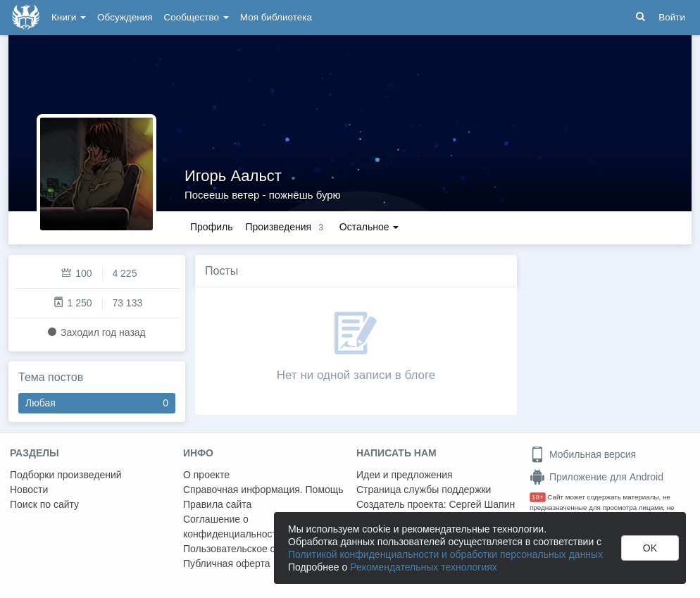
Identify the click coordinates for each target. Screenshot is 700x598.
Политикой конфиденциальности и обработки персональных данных (445, 554)
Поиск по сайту (44, 504)
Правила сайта (217, 504)
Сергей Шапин (482, 504)
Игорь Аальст (233, 176)
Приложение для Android (596, 477)
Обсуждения (125, 17)
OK (650, 548)
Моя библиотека (276, 17)
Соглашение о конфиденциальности (233, 527)
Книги (69, 17)
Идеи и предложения (405, 475)
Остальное (369, 227)
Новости (29, 490)
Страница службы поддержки (424, 490)
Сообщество (196, 17)
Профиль (211, 227)
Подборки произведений (66, 475)
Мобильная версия (583, 454)
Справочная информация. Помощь (263, 490)
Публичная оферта (227, 563)
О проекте (206, 475)
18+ (538, 497)
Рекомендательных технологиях (424, 567)
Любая (97, 403)
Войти (672, 17)
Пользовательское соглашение (254, 549)
